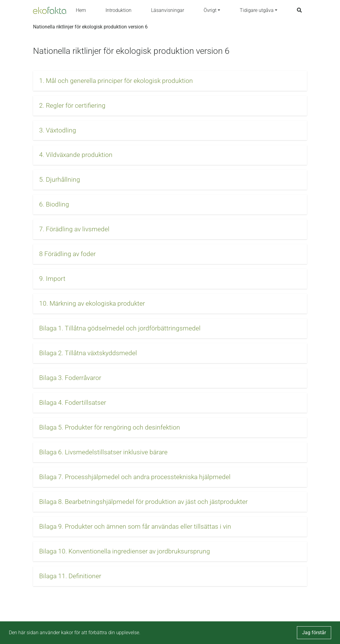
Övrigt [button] (210, 10)
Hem (81, 10)
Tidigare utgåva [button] (257, 10)
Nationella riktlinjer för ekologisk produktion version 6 (90, 27)
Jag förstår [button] (314, 633)
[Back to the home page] (50, 10)
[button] (170, 81)
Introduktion (118, 10)
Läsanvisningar (168, 10)
